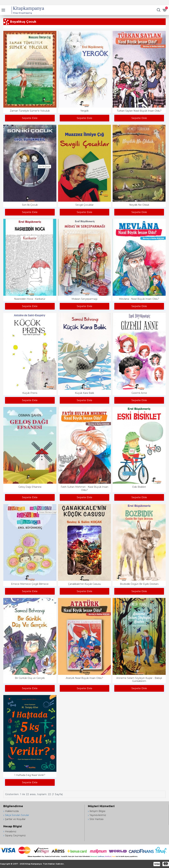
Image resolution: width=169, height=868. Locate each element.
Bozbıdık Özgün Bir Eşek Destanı (139, 584)
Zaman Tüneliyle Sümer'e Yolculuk (30, 111)
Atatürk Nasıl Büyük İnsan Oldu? (84, 678)
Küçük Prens (30, 393)
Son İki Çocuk (30, 205)
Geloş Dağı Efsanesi (30, 487)
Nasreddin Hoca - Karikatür (30, 299)
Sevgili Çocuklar (84, 205)
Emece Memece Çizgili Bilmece (30, 584)
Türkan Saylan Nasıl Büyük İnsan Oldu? (139, 111)
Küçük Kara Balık (84, 393)
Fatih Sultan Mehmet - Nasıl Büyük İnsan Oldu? (84, 488)
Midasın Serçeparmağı (84, 299)
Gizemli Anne (139, 393)
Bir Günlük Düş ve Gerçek (30, 678)
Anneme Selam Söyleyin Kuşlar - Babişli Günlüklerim (139, 680)
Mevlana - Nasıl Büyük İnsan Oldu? (139, 299)
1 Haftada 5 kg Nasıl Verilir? (30, 775)
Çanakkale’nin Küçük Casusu (84, 584)
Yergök (84, 111)
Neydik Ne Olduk (139, 205)
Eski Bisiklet (139, 487)
